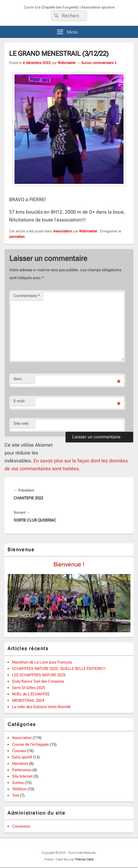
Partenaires (22, 770)
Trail (16, 795)
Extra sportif (22, 757)
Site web (21, 423)
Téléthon (19, 789)
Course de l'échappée (30, 744)
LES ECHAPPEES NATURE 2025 (39, 675)
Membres (20, 763)
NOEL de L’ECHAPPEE (31, 694)
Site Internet (22, 776)
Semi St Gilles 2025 (29, 688)
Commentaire (27, 296)
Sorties (18, 783)
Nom (18, 379)
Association (63, 231)
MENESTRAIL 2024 (28, 700)
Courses (19, 751)
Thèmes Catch (84, 859)
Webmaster (67, 63)
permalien (17, 237)
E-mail (19, 401)
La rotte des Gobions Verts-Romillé (41, 707)
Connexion (21, 826)
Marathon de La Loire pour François (42, 662)
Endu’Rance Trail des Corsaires (38, 681)
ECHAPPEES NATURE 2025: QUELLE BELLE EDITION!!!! (59, 669)
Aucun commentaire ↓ (99, 63)
